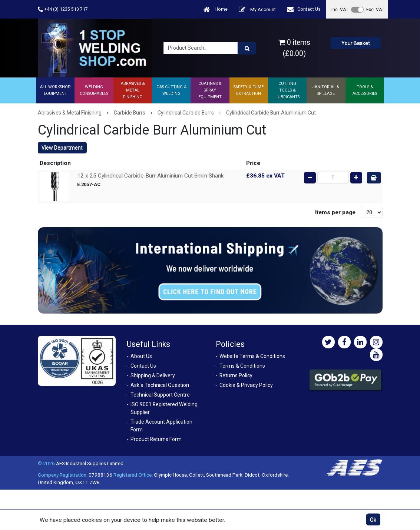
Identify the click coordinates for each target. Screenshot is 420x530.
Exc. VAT (375, 9)
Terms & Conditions (242, 366)
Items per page (335, 212)
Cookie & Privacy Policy (246, 385)
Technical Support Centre (160, 395)
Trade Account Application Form (161, 426)
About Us (141, 356)
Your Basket (356, 43)
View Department (62, 148)
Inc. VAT (340, 9)
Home (216, 9)
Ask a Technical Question (160, 385)
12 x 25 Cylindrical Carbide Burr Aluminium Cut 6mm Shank (151, 176)
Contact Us (304, 9)
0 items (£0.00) (294, 48)
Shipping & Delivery (153, 375)
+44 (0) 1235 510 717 (63, 9)
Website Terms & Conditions (252, 356)
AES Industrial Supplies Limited (90, 463)
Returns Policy (236, 375)
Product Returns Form (156, 439)
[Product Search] (247, 48)
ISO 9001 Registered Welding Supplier (164, 408)
